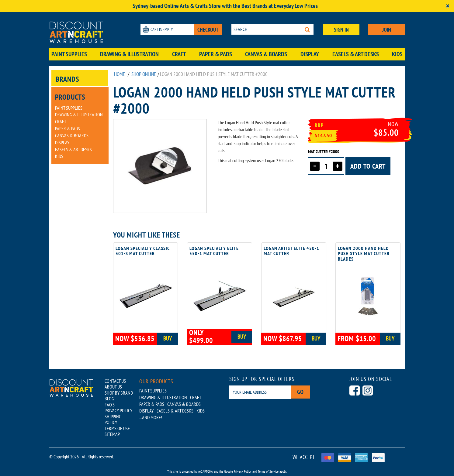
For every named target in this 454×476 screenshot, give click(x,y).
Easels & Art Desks (356, 54)
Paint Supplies (69, 54)
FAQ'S (110, 402)
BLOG (109, 397)
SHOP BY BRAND (119, 392)
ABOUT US (113, 386)
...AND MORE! (151, 417)
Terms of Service (268, 467)
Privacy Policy (243, 467)
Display (310, 54)
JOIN (387, 30)
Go (302, 392)
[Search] (307, 29)
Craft (179, 54)
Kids (397, 54)
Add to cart (368, 166)
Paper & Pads (216, 54)
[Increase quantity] (338, 166)
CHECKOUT (208, 30)
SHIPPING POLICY (113, 416)
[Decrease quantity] (315, 166)
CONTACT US (115, 381)
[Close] (448, 6)
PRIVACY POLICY (118, 408)
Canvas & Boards (266, 54)
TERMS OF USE (117, 424)
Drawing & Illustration (129, 54)
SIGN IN (341, 30)
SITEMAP (112, 430)
